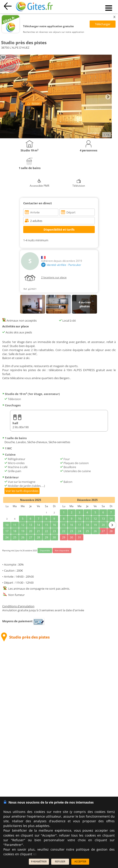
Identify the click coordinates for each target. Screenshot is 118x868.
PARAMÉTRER (39, 861)
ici (35, 854)
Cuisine (9, 455)
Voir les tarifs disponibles (22, 491)
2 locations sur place (54, 277)
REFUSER (60, 861)
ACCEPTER (80, 861)
